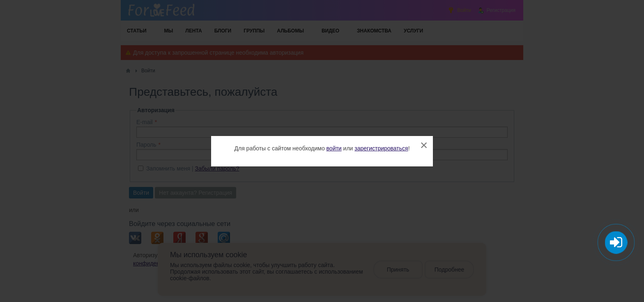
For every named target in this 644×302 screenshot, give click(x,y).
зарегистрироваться (381, 148)
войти (334, 148)
